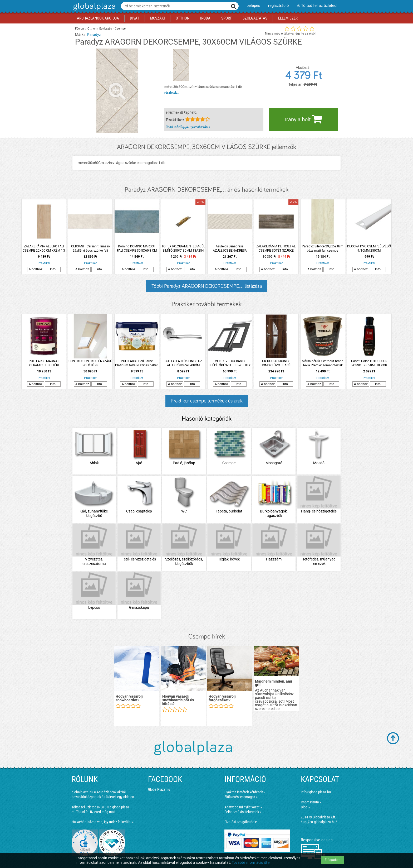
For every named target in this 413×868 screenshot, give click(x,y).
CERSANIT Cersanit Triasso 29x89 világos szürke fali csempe (90, 249)
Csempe (120, 29)
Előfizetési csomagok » (241, 797)
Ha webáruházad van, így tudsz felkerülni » (103, 822)
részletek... (172, 93)
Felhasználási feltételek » (243, 812)
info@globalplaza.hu (316, 792)
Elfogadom (333, 860)
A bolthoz (36, 269)
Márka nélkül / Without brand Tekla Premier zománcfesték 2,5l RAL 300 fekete (323, 363)
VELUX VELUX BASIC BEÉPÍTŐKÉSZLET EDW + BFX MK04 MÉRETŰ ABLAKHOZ (230, 363)
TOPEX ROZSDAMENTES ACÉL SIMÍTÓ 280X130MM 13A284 (183, 248)
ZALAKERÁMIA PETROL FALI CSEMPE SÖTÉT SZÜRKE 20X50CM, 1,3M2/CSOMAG (276, 249)
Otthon (92, 29)
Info (53, 269)
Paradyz (94, 35)
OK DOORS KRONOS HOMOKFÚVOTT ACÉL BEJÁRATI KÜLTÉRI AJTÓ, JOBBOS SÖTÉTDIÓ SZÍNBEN (276, 363)
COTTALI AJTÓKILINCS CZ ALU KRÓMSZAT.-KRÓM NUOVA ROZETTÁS (183, 363)
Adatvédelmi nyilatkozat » (243, 807)
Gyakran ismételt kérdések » (245, 792)
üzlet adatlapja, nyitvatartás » (188, 127)
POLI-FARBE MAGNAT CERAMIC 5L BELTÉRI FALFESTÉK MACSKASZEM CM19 (44, 363)
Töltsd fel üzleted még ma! (95, 812)
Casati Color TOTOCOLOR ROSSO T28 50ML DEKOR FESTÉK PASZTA (369, 363)
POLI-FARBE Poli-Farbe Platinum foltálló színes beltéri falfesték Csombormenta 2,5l (137, 363)
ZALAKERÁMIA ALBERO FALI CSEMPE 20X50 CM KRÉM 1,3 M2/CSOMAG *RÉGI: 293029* (44, 249)
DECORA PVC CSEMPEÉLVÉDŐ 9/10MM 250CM (369, 248)
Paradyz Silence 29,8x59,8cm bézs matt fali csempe (323, 248)
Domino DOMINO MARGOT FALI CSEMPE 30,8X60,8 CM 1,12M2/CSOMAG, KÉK (137, 249)
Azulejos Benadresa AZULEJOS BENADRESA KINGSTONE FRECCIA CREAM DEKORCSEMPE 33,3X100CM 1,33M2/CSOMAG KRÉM (230, 249)
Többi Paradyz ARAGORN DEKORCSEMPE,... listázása (207, 286)
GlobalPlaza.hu (159, 789)
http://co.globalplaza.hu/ (319, 822)
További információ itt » (251, 862)
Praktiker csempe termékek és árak (207, 401)
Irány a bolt (303, 119)
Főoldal (80, 29)
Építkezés (106, 29)
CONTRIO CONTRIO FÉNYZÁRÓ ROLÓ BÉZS (90, 363)
